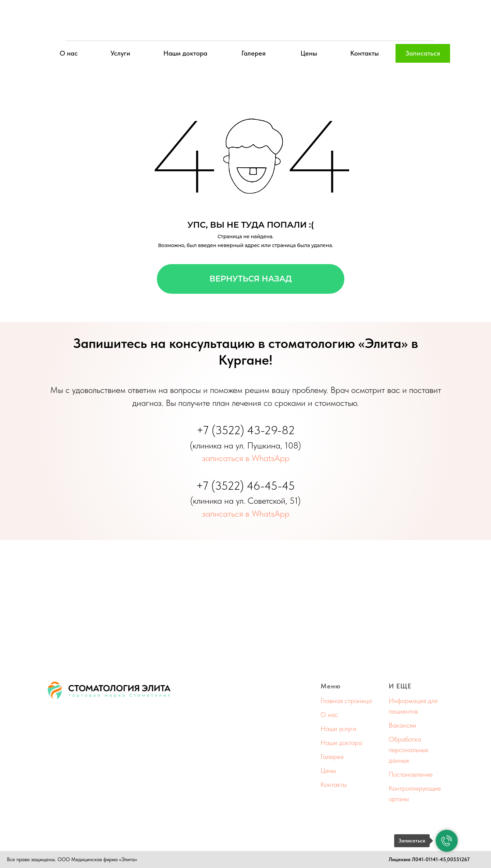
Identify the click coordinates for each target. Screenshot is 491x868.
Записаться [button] (423, 53)
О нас (69, 53)
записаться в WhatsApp (246, 458)
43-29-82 (271, 430)
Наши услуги (338, 729)
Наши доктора (185, 53)
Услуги (120, 53)
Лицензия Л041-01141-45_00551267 (429, 859)
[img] (245, 22)
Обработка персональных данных (408, 750)
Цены (309, 53)
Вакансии (403, 725)
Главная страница (346, 701)
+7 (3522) (222, 430)
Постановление (411, 774)
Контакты (364, 53)
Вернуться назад (251, 279)
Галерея (254, 53)
